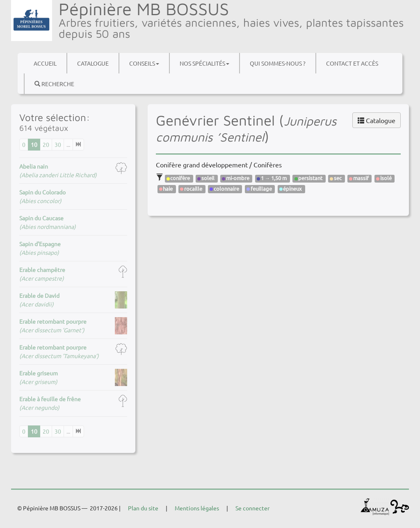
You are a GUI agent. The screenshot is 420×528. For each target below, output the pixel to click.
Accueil (45, 63)
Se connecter (252, 508)
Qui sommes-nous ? (278, 63)
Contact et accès (352, 63)
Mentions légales (197, 508)
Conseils (144, 63)
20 (46, 144)
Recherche (54, 84)
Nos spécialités (204, 63)
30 (58, 144)
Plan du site (143, 508)
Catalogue (93, 63)
